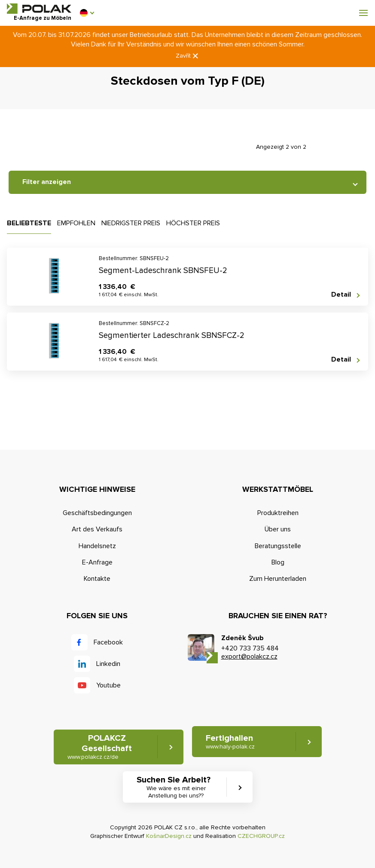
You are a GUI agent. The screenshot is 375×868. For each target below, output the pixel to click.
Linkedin (108, 664)
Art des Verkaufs (97, 529)
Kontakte (97, 579)
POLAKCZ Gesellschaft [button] (100, 747)
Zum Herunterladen (278, 579)
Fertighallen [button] (230, 742)
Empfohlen (76, 223)
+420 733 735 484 (250, 648)
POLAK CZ (39, 9)
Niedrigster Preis (131, 223)
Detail (341, 295)
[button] (87, 13)
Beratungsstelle (278, 546)
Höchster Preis (193, 223)
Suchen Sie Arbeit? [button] (176, 787)
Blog (278, 562)
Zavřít (188, 56)
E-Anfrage (97, 562)
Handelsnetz (97, 546)
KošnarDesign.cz (169, 836)
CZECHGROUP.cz (261, 836)
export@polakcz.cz (249, 656)
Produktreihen (278, 513)
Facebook (108, 642)
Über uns (278, 529)
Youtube (108, 685)
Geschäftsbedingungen (97, 513)
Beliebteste (29, 223)
